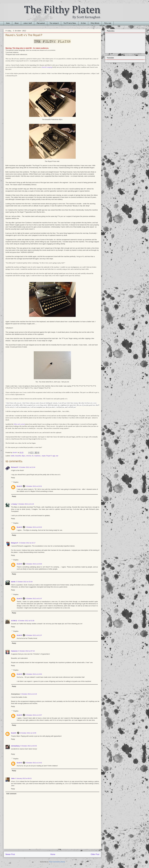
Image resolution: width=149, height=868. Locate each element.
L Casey (14, 504)
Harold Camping (47, 67)
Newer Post (10, 854)
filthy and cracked (19, 424)
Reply (13, 478)
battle (13, 456)
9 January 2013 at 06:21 (24, 778)
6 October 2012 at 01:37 (34, 599)
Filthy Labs (108, 23)
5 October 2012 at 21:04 (27, 467)
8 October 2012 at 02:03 (29, 746)
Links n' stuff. (28, 23)
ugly (54, 456)
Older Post (95, 854)
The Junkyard (54, 23)
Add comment (11, 794)
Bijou (24, 456)
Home (8, 23)
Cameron (14, 651)
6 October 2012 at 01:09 (26, 621)
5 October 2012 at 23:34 (24, 582)
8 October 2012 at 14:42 (34, 763)
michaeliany (15, 746)
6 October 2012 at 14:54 (34, 674)
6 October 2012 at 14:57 (34, 715)
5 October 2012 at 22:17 (27, 543)
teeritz (13, 582)
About (17, 23)
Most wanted (41, 23)
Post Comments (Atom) (57, 862)
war (57, 456)
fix (33, 456)
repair (44, 456)
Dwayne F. (15, 543)
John (13, 778)
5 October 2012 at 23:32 (34, 527)
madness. (38, 456)
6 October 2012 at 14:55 (28, 733)
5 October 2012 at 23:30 (34, 564)
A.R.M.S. (14, 621)
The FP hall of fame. (70, 23)
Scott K (19, 486)
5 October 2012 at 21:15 (26, 504)
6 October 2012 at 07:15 (26, 651)
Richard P (15, 467)
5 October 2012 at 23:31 (34, 486)
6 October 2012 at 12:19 (29, 694)
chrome (29, 456)
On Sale (83, 23)
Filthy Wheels (95, 23)
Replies (16, 482)
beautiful (18, 456)
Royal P (49, 456)
